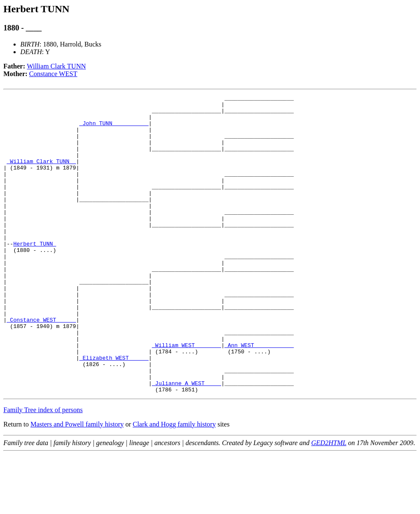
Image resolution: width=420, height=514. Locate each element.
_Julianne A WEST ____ (187, 441)
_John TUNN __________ (114, 129)
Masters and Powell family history (77, 484)
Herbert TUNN (34, 274)
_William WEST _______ (187, 396)
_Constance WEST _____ (41, 365)
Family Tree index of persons (43, 469)
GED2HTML (329, 502)
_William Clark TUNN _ (41, 175)
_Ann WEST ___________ (259, 396)
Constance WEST (53, 74)
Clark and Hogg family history (174, 484)
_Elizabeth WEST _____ (114, 411)
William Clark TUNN (56, 66)
